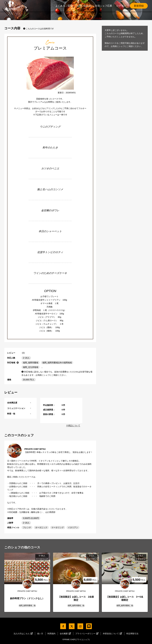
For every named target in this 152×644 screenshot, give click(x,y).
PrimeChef (11, 6)
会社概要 (65, 634)
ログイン (121, 6)
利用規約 (51, 634)
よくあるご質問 (64, 6)
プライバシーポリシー (87, 634)
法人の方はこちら (23, 634)
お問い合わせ (84, 6)
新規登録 (139, 6)
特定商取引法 (132, 634)
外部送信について (112, 634)
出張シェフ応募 (104, 6)
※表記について (73, 425)
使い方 (40, 634)
